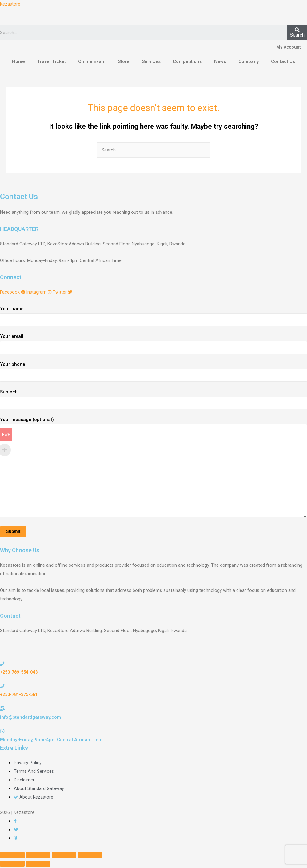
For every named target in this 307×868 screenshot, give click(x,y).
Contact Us (283, 62)
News (220, 62)
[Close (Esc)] (12, 856)
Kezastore (10, 4)
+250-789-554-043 (21, 673)
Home (18, 62)
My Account (288, 48)
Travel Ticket (52, 62)
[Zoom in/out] (90, 856)
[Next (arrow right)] (38, 865)
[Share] (38, 856)
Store (124, 62)
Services (151, 62)
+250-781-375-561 (21, 696)
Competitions (187, 62)
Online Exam (92, 62)
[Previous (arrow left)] (12, 865)
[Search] (297, 33)
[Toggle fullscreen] (64, 856)
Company (249, 62)
